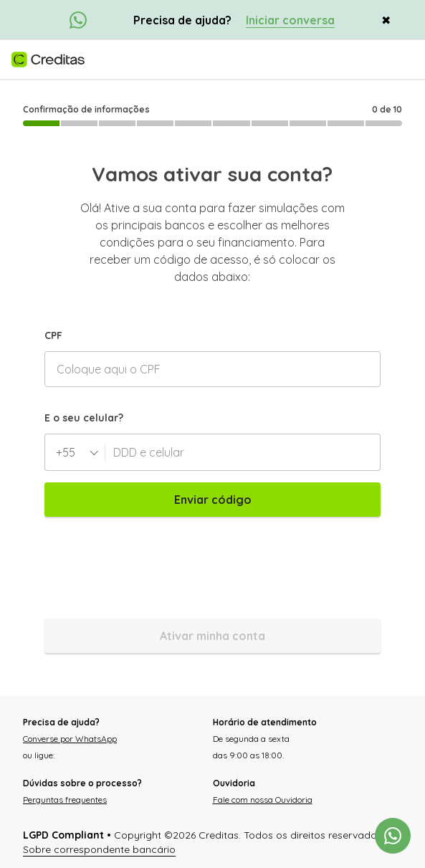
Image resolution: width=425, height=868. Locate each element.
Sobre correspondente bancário (99, 849)
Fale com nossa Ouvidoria (263, 800)
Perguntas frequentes (65, 800)
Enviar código (213, 500)
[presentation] (153, 568)
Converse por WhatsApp (70, 739)
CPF (53, 335)
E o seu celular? (84, 418)
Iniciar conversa (290, 20)
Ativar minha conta (212, 636)
